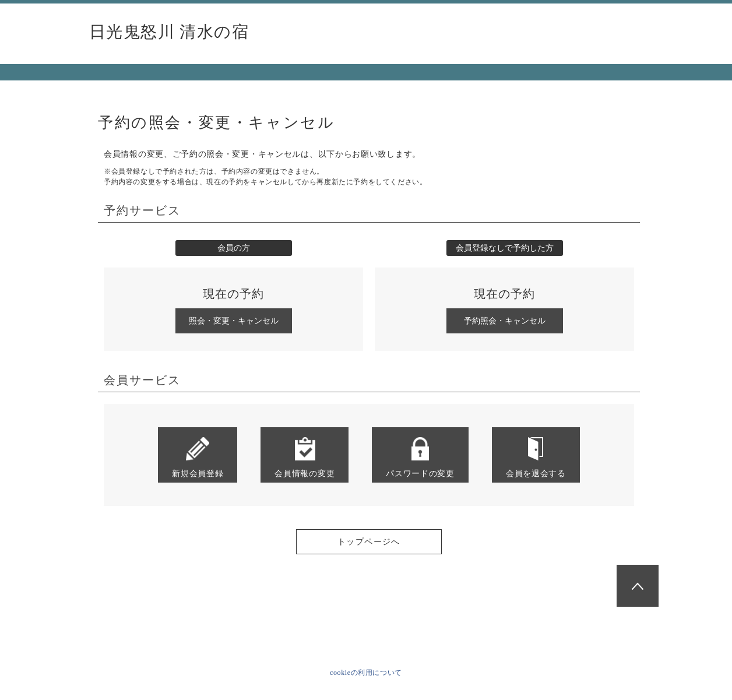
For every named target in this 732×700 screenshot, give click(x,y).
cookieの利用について (366, 673)
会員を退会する (536, 457)
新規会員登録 (198, 457)
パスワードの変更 (420, 457)
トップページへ (369, 542)
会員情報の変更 (305, 457)
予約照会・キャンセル (505, 321)
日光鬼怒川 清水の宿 (169, 32)
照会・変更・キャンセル (234, 321)
